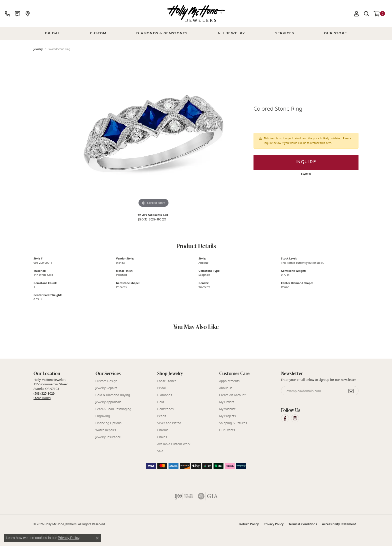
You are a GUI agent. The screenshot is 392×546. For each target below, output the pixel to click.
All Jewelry (231, 33)
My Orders (227, 402)
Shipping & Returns (233, 423)
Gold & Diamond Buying (113, 395)
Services (285, 33)
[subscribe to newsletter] (351, 391)
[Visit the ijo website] (184, 496)
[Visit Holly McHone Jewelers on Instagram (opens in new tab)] (295, 418)
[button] (356, 14)
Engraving (103, 416)
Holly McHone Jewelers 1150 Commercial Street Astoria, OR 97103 (51, 389)
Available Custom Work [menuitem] (174, 444)
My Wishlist (227, 409)
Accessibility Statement (339, 524)
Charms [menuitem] (163, 430)
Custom (98, 33)
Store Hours (42, 398)
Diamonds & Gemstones (162, 33)
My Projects (227, 416)
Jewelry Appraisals (108, 402)
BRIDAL (52, 33)
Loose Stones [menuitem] (167, 381)
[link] (7, 14)
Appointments (229, 381)
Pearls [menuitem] (162, 416)
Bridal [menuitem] (161, 388)
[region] (153, 134)
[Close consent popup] (97, 538)
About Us (226, 388)
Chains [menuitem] (162, 437)
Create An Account (232, 395)
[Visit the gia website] (208, 496)
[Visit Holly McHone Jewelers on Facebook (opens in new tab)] (285, 418)
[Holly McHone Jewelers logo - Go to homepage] (196, 14)
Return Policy (249, 524)
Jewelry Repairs (106, 388)
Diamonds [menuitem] (165, 395)
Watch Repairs (106, 430)
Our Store (335, 33)
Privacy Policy (274, 524)
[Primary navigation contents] (196, 34)
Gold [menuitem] (161, 402)
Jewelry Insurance (108, 437)
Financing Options (108, 423)
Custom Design (106, 381)
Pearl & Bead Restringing (113, 409)
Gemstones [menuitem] (165, 409)
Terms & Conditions (303, 524)
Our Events (227, 430)
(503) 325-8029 (152, 220)
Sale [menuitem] (160, 451)
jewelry (38, 49)
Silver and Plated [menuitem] (169, 423)
